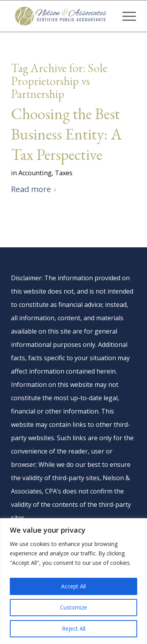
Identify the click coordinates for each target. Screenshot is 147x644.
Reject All (74, 629)
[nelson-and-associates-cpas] (61, 16)
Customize (73, 607)
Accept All (73, 586)
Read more (35, 189)
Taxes (64, 173)
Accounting (35, 173)
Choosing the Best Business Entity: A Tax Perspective (66, 134)
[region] (73, 581)
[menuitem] (125, 16)
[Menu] (125, 16)
